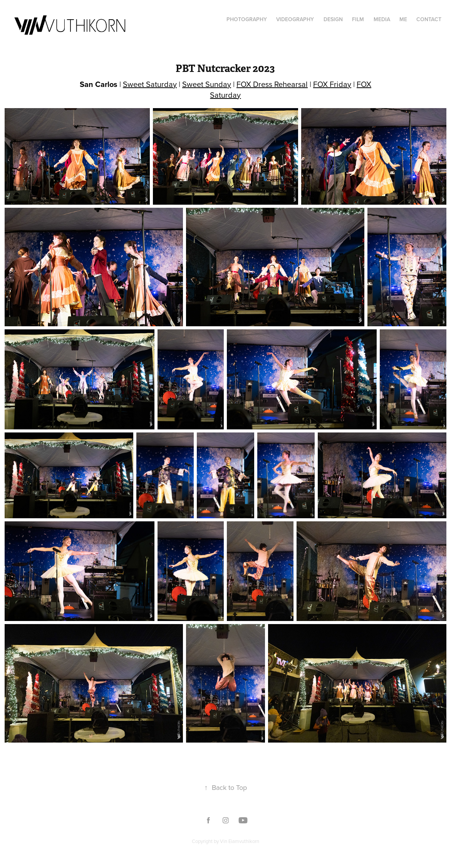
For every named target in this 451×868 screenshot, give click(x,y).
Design (333, 19)
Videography (295, 19)
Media (382, 19)
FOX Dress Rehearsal (272, 84)
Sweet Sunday (207, 84)
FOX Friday (332, 84)
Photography (247, 19)
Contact (429, 19)
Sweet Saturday (150, 84)
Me (403, 19)
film (358, 19)
